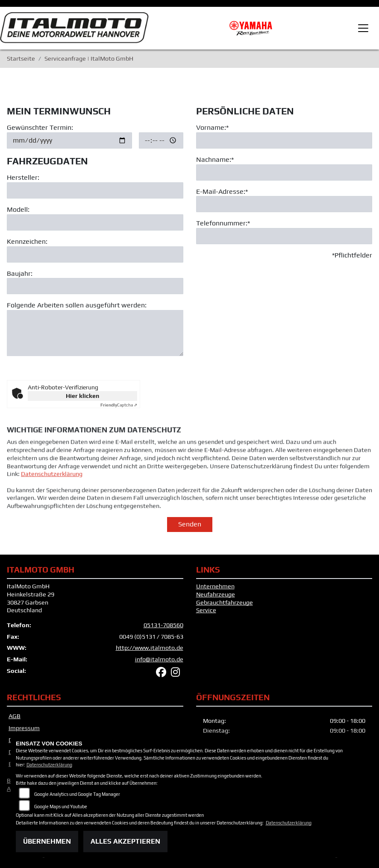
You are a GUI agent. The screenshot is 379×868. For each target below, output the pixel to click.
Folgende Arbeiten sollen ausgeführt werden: (77, 305)
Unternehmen (215, 586)
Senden (190, 524)
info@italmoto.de (159, 659)
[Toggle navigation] (363, 28)
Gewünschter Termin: (40, 127)
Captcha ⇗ (119, 405)
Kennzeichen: (27, 241)
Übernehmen (47, 841)
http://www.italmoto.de (150, 648)
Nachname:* (215, 159)
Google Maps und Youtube (61, 807)
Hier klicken (82, 396)
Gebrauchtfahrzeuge (225, 602)
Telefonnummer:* (223, 224)
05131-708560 (163, 625)
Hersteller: (23, 177)
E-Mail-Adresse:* (222, 191)
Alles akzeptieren (125, 841)
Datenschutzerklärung (52, 488)
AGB (15, 716)
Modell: (18, 209)
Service (206, 610)
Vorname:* (212, 127)
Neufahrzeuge (216, 594)
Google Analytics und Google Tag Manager (77, 794)
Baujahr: (20, 273)
